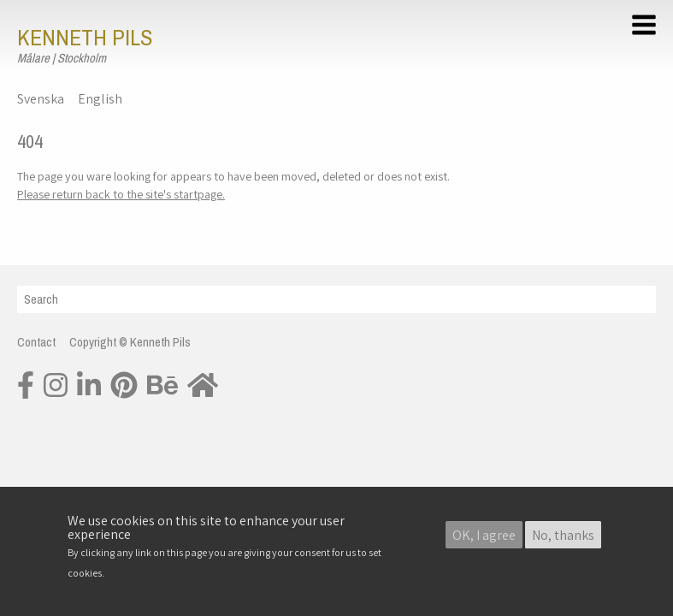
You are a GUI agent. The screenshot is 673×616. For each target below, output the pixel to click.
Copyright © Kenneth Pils (130, 342)
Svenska (41, 99)
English (100, 99)
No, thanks (563, 536)
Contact (36, 342)
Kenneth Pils (85, 38)
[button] (646, 27)
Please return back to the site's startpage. (121, 194)
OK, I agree (484, 536)
